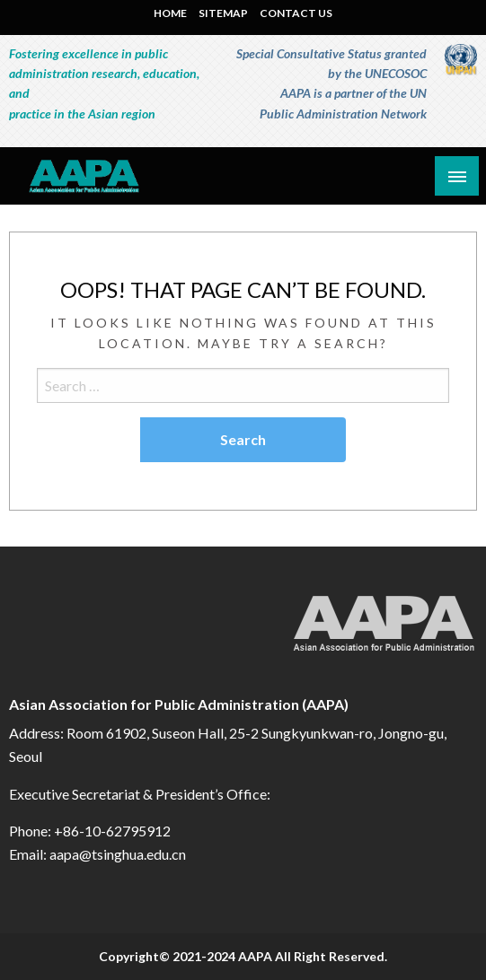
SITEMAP (223, 13)
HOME (170, 13)
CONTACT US (296, 13)
